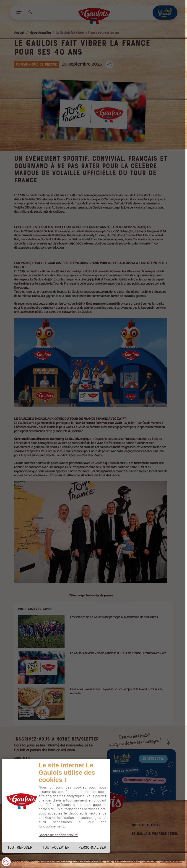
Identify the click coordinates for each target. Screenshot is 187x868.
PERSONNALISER (93, 847)
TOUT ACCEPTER (57, 847)
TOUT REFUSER (20, 847)
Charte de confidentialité (59, 834)
